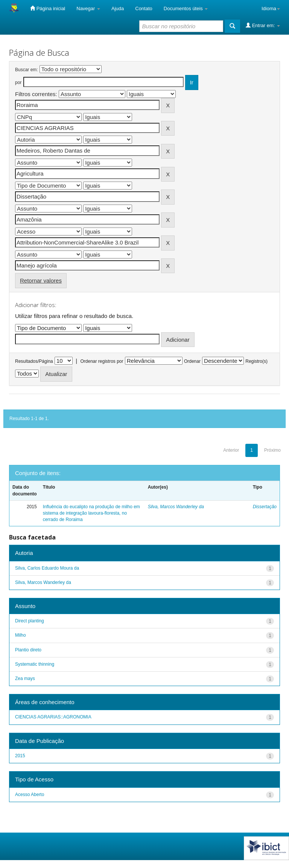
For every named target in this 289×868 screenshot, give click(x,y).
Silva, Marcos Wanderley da (176, 507)
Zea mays (25, 679)
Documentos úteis (186, 8)
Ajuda (118, 8)
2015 (20, 756)
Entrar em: (263, 25)
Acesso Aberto (30, 795)
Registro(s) (256, 361)
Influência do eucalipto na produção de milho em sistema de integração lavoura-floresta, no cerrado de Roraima (91, 513)
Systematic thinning (35, 664)
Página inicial (48, 8)
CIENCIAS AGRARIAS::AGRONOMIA (53, 717)
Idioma (271, 8)
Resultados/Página (34, 361)
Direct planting (30, 621)
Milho (21, 635)
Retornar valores (41, 280)
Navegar (88, 8)
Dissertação (265, 507)
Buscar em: (27, 70)
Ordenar (192, 361)
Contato (144, 8)
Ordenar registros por (102, 361)
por (18, 83)
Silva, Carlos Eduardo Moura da (47, 568)
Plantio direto (28, 650)
